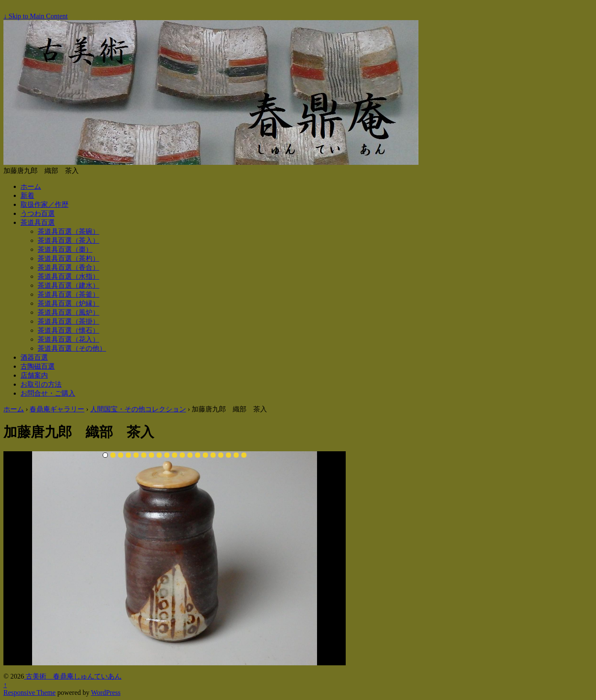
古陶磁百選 (38, 366)
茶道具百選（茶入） (68, 240)
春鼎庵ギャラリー (57, 409)
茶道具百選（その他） (72, 348)
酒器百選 (34, 357)
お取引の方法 (41, 384)
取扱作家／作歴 (44, 204)
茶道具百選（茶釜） (68, 294)
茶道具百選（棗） (65, 249)
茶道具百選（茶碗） (68, 231)
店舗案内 (34, 375)
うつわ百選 (38, 213)
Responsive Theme (30, 693)
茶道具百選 (38, 222)
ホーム (31, 186)
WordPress (106, 693)
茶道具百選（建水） (68, 285)
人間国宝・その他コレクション (138, 409)
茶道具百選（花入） (68, 339)
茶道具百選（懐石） (68, 330)
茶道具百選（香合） (68, 267)
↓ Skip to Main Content (36, 16)
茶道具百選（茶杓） (68, 258)
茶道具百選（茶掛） (68, 321)
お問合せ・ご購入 (48, 393)
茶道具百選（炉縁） (68, 303)
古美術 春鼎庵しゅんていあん (73, 676)
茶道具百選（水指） (68, 276)
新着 (27, 195)
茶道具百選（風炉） (68, 312)
